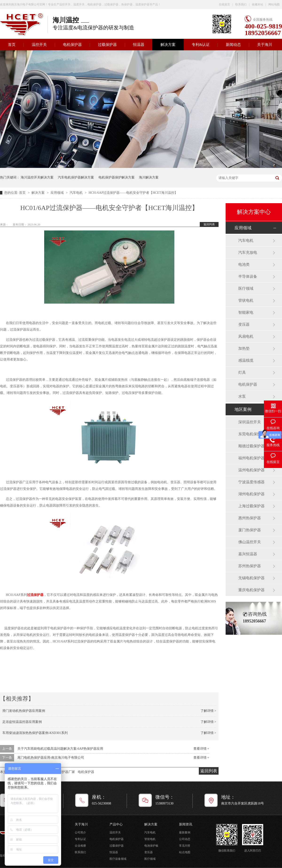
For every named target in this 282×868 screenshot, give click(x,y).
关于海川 (265, 45)
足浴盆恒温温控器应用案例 (22, 722)
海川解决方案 (149, 177)
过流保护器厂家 (63, 772)
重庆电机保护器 (251, 590)
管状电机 (246, 300)
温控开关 (39, 45)
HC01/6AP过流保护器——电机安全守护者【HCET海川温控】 (133, 193)
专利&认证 (201, 45)
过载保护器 (107, 45)
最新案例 (185, 832)
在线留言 (224, 4)
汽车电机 (77, 193)
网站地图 (274, 4)
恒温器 (139, 45)
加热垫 (244, 348)
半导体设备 (248, 276)
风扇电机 (246, 336)
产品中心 (116, 824)
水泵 (242, 396)
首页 (23, 193)
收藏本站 (258, 4)
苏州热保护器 (250, 566)
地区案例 (243, 409)
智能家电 (246, 312)
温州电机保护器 (251, 470)
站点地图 (185, 852)
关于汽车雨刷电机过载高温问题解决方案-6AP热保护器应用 (60, 749)
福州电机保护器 (251, 458)
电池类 (244, 264)
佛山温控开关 (250, 542)
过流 (30, 595)
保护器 (39, 595)
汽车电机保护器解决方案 (76, 177)
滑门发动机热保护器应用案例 (24, 711)
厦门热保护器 (250, 530)
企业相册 (80, 846)
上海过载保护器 (251, 506)
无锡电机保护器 (251, 578)
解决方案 (168, 45)
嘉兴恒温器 (248, 554)
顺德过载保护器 (251, 446)
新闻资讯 (186, 824)
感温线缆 (246, 360)
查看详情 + (201, 749)
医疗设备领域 (118, 859)
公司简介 (80, 832)
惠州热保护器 (250, 518)
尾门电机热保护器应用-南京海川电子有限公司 (51, 758)
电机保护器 (72, 45)
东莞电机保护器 (251, 434)
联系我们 (241, 4)
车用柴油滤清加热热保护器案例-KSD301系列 (35, 733)
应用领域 (58, 193)
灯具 (242, 372)
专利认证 (80, 839)
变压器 (244, 324)
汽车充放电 (248, 252)
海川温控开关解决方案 (37, 177)
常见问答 (185, 846)
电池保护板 (151, 846)
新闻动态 (233, 45)
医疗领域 (246, 288)
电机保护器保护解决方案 (117, 177)
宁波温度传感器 (251, 482)
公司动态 (185, 839)
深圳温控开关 (250, 422)
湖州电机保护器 (251, 494)
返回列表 (209, 224)
